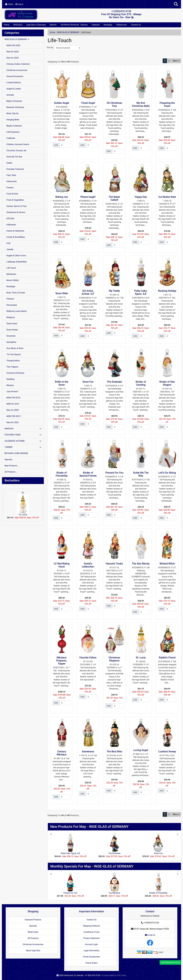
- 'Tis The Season (13, 354)
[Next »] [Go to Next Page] (176, 61)
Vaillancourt (122, 25)
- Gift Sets (9, 218)
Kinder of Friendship (62, 474)
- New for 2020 (12, 410)
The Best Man (114, 751)
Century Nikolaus (62, 753)
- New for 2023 (12, 58)
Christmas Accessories (33, 944)
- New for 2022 (12, 422)
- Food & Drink (11, 194)
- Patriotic (9, 299)
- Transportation (12, 361)
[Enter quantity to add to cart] (65, 145)
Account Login (92, 944)
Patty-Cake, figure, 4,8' (141, 292)
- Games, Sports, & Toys (16, 206)
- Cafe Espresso (12, 132)
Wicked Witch (167, 564)
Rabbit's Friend (167, 658)
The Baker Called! (114, 198)
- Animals (9, 95)
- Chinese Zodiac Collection (17, 64)
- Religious (10, 317)
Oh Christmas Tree (114, 104)
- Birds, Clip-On (12, 113)
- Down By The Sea (13, 157)
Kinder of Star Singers (167, 383)
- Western (9, 385)
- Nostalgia (10, 286)
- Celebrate (10, 138)
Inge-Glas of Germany (36, 25)
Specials (33, 926)
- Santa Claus (11, 324)
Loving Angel (141, 750)
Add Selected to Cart (170, 962)
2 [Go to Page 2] (169, 61)
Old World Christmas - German (74, 25)
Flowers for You (70, 893)
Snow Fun (88, 382)
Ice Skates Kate (167, 197)
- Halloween (10, 225)
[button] (176, 4)
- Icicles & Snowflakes (15, 237)
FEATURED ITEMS (23, 435)
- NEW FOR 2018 (12, 398)
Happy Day (141, 197)
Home (9, 4)
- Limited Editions (13, 83)
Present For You (114, 473)
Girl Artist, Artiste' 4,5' (88, 292)
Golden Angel (62, 103)
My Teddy (114, 291)
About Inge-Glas (33, 951)
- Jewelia (9, 249)
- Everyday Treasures (14, 169)
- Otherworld (11, 181)
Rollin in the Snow (62, 383)
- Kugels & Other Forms (15, 256)
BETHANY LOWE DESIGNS (16, 453)
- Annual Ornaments (14, 76)
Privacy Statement (91, 938)
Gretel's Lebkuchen (88, 565)
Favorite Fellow (88, 658)
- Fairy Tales (10, 175)
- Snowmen (10, 336)
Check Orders (91, 963)
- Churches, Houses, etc (15, 151)
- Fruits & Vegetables (14, 200)
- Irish (7, 243)
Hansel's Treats (114, 564)
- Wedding (10, 379)
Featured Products (33, 920)
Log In (19, 4)
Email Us (150, 935)
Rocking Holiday (167, 291)
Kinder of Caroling (141, 383)
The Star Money (141, 564)
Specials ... (9, 459)
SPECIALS (18, 25)
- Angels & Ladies (13, 89)
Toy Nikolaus (114, 893)
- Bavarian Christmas (14, 107)
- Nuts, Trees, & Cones (15, 293)
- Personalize (11, 305)
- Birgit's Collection (13, 126)
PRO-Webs (122, 975)
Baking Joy (62, 197)
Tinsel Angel (88, 103)
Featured (96, 25)
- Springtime (10, 342)
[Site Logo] (32, 15)
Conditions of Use (91, 932)
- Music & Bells (12, 280)
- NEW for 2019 (12, 404)
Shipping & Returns (92, 926)
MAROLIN (23, 429)
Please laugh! (88, 197)
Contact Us (136, 25)
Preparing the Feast (167, 104)
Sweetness (88, 751)
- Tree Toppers (11, 367)
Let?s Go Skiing (167, 473)
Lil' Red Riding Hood (62, 565)
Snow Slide (62, 293)
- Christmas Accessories (16, 70)
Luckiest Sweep (167, 751)
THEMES (23, 447)
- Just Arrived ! (11, 392)
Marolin (53, 25)
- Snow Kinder (11, 330)
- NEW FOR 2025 (12, 45)
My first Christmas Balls (141, 104)
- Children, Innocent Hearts (17, 144)
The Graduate (114, 382)
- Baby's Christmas (13, 101)
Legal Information (91, 951)
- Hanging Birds (12, 120)
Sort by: (50, 47)
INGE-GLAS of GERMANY (68, 32)
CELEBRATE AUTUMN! (23, 441)
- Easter (8, 163)
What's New (33, 932)
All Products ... (11, 472)
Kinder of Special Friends (88, 474)
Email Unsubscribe (91, 957)
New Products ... (12, 466)
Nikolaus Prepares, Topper (62, 661)
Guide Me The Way (141, 474)
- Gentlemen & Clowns (15, 212)
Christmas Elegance (114, 659)
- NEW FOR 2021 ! (13, 416)
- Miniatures (10, 274)
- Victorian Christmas (14, 373)
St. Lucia (23, 505)
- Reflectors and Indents (16, 311)
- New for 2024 (12, 52)
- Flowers (9, 188)
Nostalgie (108, 25)
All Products (33, 938)
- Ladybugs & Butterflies (16, 262)
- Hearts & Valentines (14, 231)
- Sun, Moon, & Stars (14, 348)
